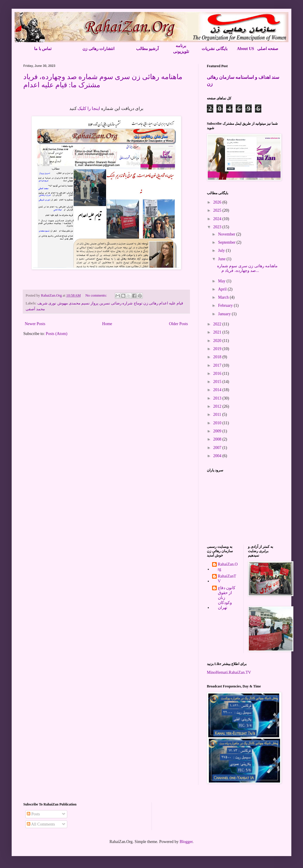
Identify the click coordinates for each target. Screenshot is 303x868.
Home (107, 324)
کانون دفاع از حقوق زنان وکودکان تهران (227, 598)
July (222, 251)
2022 (218, 324)
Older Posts (178, 324)
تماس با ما (43, 49)
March (224, 297)
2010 (218, 423)
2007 (218, 448)
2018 (218, 357)
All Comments (41, 824)
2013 (218, 398)
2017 (218, 365)
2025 (218, 210)
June (222, 259)
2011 (218, 415)
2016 (218, 374)
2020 (218, 341)
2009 (218, 431)
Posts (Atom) (57, 334)
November (227, 234)
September (227, 242)
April (223, 289)
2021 (218, 332)
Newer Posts (35, 324)
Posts (33, 814)
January (225, 314)
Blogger (186, 842)
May (222, 281)
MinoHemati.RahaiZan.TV (229, 672)
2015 (218, 382)
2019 (218, 349)
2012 (218, 406)
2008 (218, 439)
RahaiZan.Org (228, 567)
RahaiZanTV (227, 579)
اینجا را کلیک (89, 108)
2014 (218, 390)
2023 (218, 227)
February (226, 305)
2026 (218, 202)
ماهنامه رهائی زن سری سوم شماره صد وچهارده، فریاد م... (247, 268)
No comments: (97, 295)
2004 (218, 456)
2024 (218, 219)
